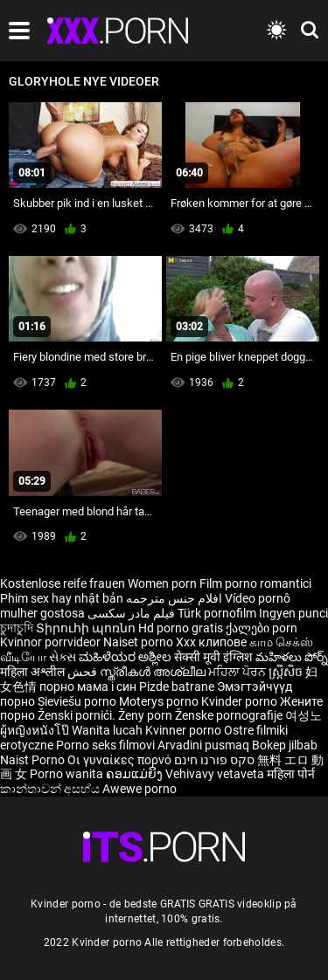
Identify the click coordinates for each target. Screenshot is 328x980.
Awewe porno (140, 789)
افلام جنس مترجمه (174, 598)
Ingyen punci (293, 613)
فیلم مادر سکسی (131, 613)
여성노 (304, 715)
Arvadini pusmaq (205, 745)
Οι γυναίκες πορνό (121, 760)
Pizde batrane (177, 687)
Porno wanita (68, 774)
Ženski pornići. (78, 715)
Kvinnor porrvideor (52, 642)
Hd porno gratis (181, 628)
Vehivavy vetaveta (216, 774)
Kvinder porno (241, 701)
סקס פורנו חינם (214, 760)
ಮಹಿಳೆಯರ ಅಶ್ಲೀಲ (126, 657)
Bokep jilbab (285, 745)
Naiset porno (140, 642)
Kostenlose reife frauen (63, 583)
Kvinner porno (185, 730)
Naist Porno (34, 760)
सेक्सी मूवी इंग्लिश (213, 657)
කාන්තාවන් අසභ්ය (51, 789)
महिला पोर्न (291, 774)
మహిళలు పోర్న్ (292, 657)
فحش (84, 672)
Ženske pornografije (230, 715)
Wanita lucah (108, 730)
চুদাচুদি (17, 628)
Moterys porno (160, 701)
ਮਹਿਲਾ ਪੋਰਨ (238, 672)
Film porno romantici (255, 583)
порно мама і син (88, 687)
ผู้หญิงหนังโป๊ (36, 730)
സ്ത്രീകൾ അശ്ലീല (154, 672)
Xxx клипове (211, 642)
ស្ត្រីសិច (287, 672)
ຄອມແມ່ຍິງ (136, 774)
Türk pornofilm (217, 613)
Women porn (164, 583)
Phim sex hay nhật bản (62, 598)
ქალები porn (262, 628)
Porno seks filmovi (105, 745)
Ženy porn (147, 715)
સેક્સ (63, 657)
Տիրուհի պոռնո (87, 628)
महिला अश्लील (34, 672)
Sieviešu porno (78, 701)
